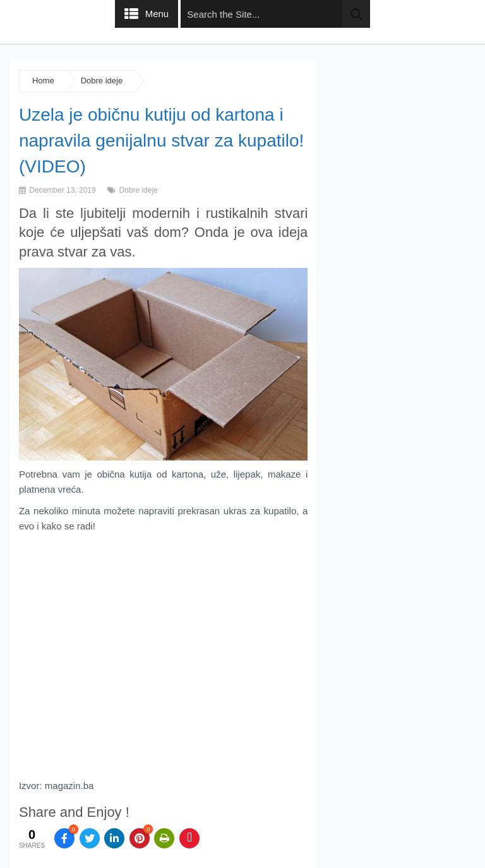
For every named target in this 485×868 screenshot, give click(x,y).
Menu (157, 14)
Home (43, 81)
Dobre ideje (102, 81)
